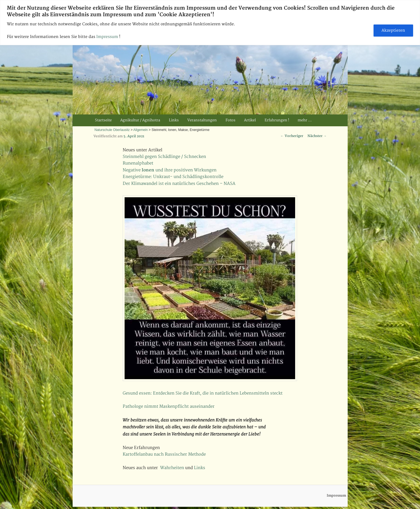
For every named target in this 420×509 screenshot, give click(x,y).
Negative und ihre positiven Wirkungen (170, 170)
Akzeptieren (393, 30)
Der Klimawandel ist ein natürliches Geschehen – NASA (179, 184)
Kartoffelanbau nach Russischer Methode (164, 454)
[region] (210, 23)
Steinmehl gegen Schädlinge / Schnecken (164, 157)
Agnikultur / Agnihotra (140, 120)
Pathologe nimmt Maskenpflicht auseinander (169, 407)
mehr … (305, 120)
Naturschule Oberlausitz (112, 130)
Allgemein (141, 130)
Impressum (108, 37)
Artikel (250, 120)
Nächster (317, 136)
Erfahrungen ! (277, 120)
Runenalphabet (138, 163)
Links (174, 120)
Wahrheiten (172, 468)
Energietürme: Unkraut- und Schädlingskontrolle (173, 177)
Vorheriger (292, 136)
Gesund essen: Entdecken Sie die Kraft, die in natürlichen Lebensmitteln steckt (203, 393)
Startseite (103, 120)
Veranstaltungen (202, 120)
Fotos (230, 120)
